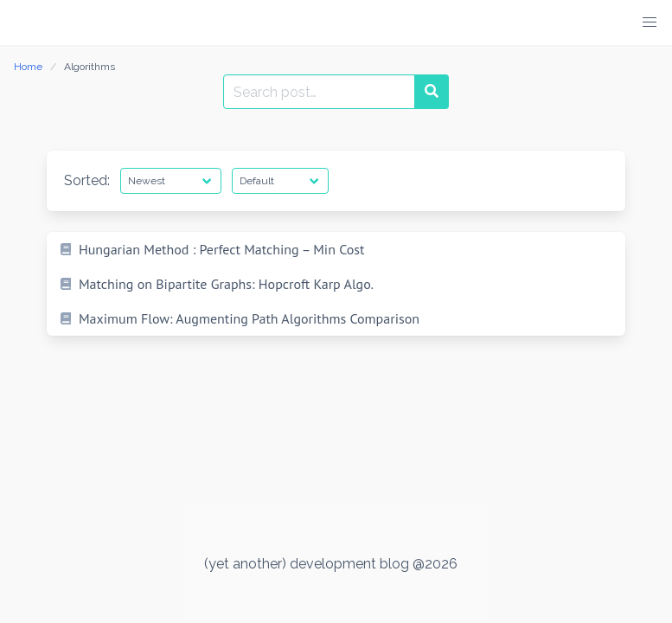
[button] (650, 22)
